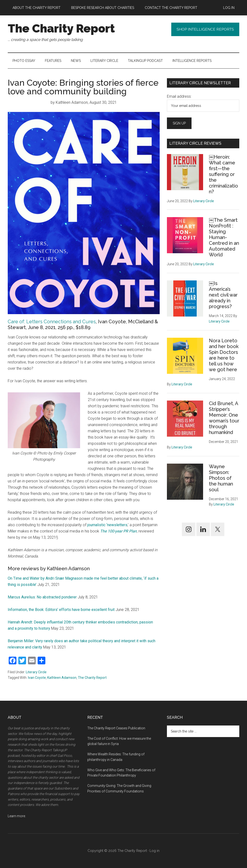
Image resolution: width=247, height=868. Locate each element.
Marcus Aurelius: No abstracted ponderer (42, 597)
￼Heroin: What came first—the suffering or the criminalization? (223, 174)
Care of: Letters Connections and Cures (52, 322)
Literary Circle (36, 672)
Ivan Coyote (37, 678)
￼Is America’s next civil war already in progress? (223, 295)
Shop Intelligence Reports (204, 29)
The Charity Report (61, 28)
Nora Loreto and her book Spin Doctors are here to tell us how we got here (224, 355)
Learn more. (17, 816)
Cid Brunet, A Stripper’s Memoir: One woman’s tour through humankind (224, 418)
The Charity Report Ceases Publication (117, 728)
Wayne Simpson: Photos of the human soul (221, 478)
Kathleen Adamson (62, 678)
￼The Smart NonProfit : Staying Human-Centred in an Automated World (224, 237)
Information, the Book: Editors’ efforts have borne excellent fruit (61, 610)
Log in (154, 851)
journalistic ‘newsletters (107, 525)
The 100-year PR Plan (118, 531)
